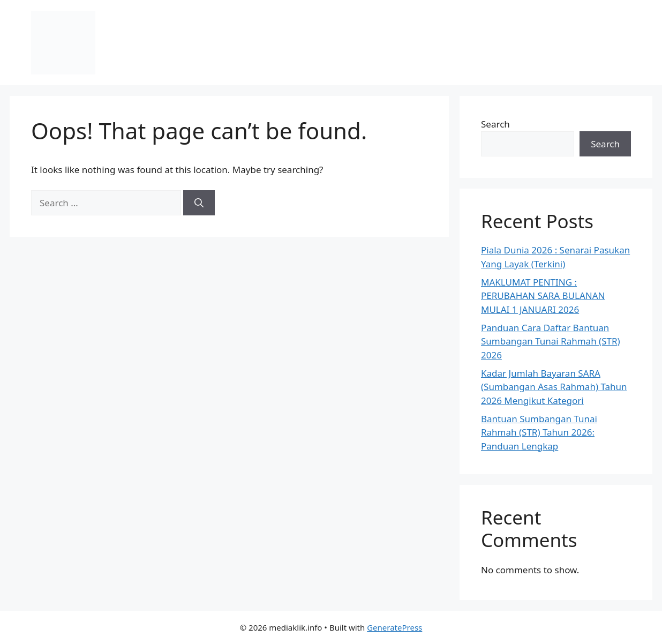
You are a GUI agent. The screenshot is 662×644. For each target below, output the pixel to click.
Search (495, 124)
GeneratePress (394, 627)
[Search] (199, 203)
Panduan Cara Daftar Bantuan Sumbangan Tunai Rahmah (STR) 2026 (551, 341)
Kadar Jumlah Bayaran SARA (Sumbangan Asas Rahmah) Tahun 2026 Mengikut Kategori (554, 387)
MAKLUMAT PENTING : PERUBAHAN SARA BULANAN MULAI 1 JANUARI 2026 (543, 296)
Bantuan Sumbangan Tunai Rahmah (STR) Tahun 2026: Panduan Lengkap (539, 432)
